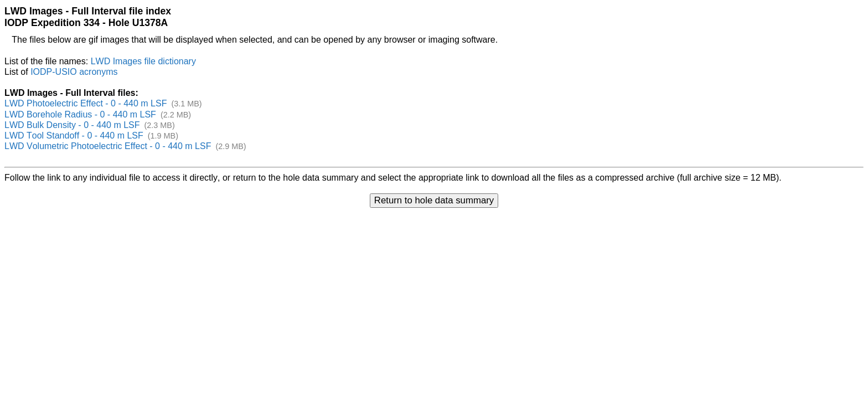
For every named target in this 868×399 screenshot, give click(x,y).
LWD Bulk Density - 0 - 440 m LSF (72, 125)
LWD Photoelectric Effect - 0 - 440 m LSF (86, 103)
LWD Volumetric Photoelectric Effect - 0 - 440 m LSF (108, 146)
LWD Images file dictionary (143, 61)
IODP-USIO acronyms (74, 72)
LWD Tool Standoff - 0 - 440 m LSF (74, 135)
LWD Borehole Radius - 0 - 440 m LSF (80, 114)
